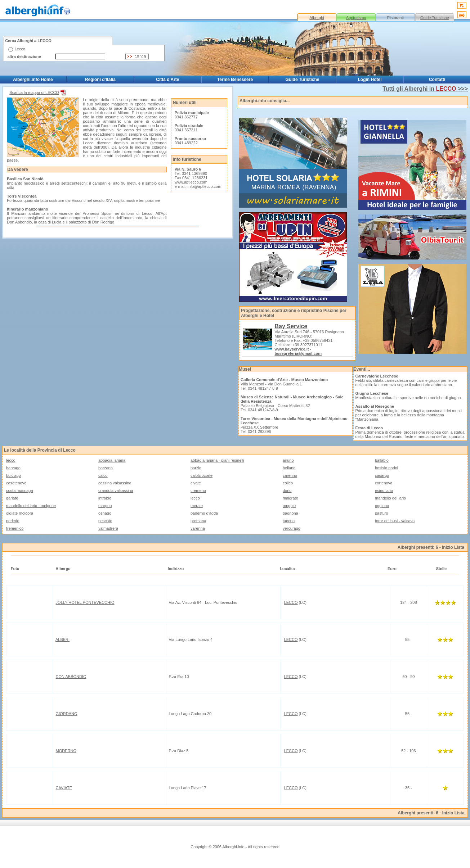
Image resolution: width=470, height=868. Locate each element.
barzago (13, 468)
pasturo (382, 513)
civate (196, 483)
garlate (12, 498)
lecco (11, 460)
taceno (289, 521)
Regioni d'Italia (100, 80)
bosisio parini (386, 468)
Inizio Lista (453, 547)
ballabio (382, 460)
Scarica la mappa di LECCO (38, 92)
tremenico (15, 528)
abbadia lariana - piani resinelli (217, 460)
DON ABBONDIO (71, 677)
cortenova (384, 483)
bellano (289, 468)
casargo (382, 475)
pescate (105, 521)
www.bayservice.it (292, 349)
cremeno (198, 490)
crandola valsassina (116, 490)
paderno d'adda (204, 513)
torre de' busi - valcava (395, 521)
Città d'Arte (167, 80)
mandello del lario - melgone (31, 506)
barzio (196, 468)
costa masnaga (20, 490)
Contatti (437, 80)
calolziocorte (202, 475)
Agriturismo (356, 18)
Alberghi (317, 18)
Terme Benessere (235, 80)
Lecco (20, 49)
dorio (287, 490)
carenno (290, 475)
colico (288, 483)
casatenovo (16, 483)
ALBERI (62, 639)
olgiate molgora (20, 513)
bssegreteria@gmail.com (298, 353)
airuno (288, 460)
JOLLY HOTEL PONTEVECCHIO (85, 602)
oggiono (382, 506)
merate (197, 506)
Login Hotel (370, 80)
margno (105, 506)
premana (198, 521)
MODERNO (66, 751)
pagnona (290, 513)
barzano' (106, 468)
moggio (289, 506)
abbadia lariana (112, 460)
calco (103, 475)
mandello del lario (390, 498)
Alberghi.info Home (33, 80)
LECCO (291, 602)
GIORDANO (67, 714)
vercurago (292, 528)
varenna (198, 528)
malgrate (290, 498)
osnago (105, 513)
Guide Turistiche (435, 18)
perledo (13, 521)
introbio (105, 498)
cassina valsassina (115, 483)
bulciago (14, 475)
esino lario (384, 490)
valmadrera (108, 528)
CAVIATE (64, 788)
